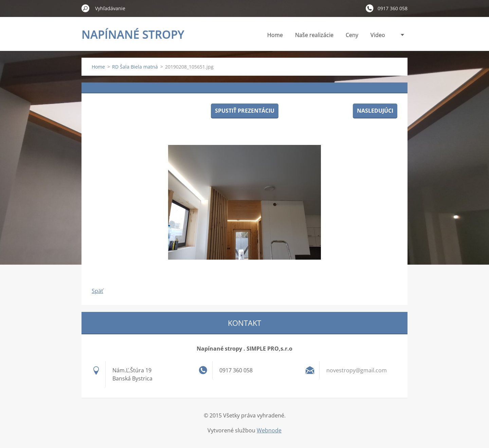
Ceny (352, 35)
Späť (97, 291)
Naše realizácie (314, 35)
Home (275, 35)
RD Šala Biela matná (135, 67)
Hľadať (86, 8)
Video (378, 35)
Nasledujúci (375, 111)
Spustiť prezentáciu (245, 111)
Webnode (269, 430)
